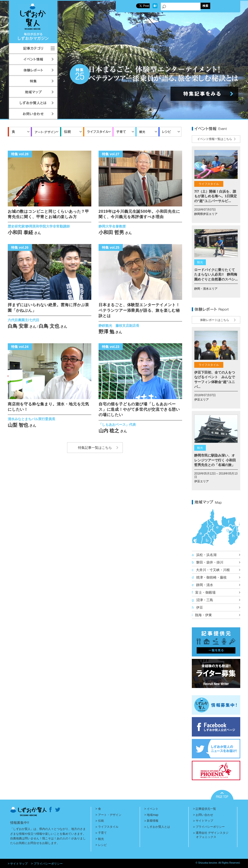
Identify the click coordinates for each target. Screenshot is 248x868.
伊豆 (197, 607)
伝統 (101, 821)
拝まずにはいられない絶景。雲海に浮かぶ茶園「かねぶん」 (48, 307)
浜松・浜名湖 (204, 555)
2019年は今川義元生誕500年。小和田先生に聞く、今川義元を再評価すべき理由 (139, 214)
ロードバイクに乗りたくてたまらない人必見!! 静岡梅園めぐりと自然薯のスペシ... (216, 274)
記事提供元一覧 (206, 809)
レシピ (102, 845)
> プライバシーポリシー (47, 864)
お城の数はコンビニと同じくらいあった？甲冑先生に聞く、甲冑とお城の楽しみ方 (48, 214)
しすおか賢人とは (158, 827)
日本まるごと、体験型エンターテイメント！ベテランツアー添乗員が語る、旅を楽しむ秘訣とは (139, 310)
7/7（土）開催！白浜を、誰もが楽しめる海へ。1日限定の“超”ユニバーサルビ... (216, 196)
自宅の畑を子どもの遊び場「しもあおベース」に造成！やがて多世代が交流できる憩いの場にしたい (139, 409)
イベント (153, 809)
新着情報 (153, 821)
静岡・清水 (202, 585)
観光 (101, 839)
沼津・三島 (202, 600)
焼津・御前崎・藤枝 (209, 577)
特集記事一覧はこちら (95, 448)
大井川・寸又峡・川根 (211, 570)
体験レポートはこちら (215, 320)
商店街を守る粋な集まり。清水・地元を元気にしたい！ (48, 407)
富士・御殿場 (204, 592)
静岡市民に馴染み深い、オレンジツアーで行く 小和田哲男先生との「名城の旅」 (215, 460)
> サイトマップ (18, 864)
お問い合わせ (204, 815)
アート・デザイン (109, 815)
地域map (152, 815)
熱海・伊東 (202, 615)
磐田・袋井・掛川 (208, 562)
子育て (102, 833)
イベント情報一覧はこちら (215, 139)
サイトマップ (204, 821)
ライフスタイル (108, 827)
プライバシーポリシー (210, 827)
